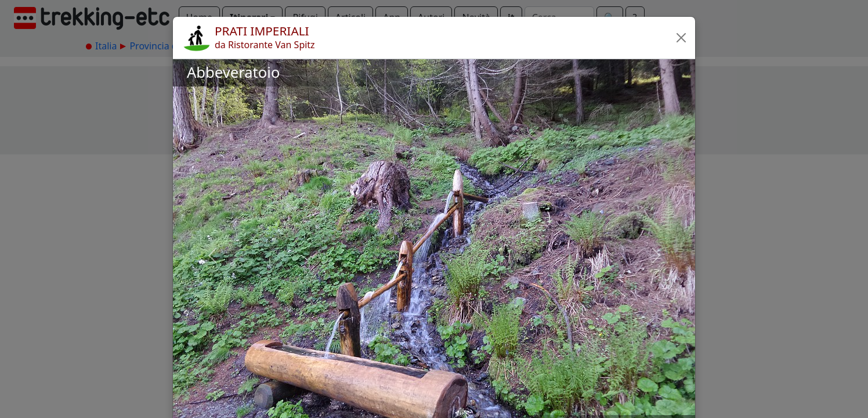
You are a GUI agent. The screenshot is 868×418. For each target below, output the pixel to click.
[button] (681, 38)
